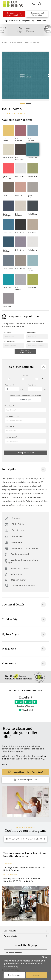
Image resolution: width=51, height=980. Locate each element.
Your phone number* (35, 342)
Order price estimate (26, 453)
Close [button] (45, 957)
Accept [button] (37, 975)
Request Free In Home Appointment (14, 14)
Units (26, 375)
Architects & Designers (17, 21)
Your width (10, 385)
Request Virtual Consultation (37, 14)
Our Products (26, 931)
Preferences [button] (14, 975)
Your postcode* (9, 342)
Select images (26, 400)
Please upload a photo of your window (26, 395)
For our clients (26, 936)
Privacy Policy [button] (11, 967)
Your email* (31, 333)
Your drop (32, 385)
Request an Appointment (25, 351)
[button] (46, 904)
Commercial (39, 21)
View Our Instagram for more (26, 839)
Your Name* (7, 333)
